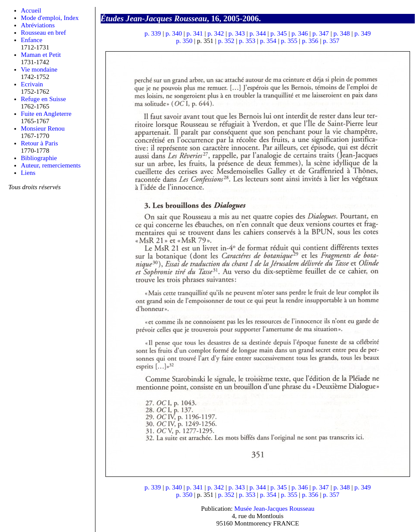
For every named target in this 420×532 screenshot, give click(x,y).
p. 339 (153, 33)
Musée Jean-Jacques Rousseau (274, 509)
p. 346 (300, 33)
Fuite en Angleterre (46, 114)
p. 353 (247, 41)
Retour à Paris (39, 143)
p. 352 (226, 41)
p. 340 (174, 33)
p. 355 (289, 41)
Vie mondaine (39, 69)
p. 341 (195, 33)
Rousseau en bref (43, 33)
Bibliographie (39, 158)
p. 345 (279, 33)
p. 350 (184, 41)
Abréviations (38, 25)
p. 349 (363, 33)
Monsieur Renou (43, 128)
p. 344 (258, 33)
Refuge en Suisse (43, 99)
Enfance (32, 40)
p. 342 (216, 33)
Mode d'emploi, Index (50, 18)
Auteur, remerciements (51, 165)
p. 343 (237, 33)
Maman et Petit (41, 55)
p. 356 (310, 41)
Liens (28, 173)
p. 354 (268, 41)
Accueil (31, 10)
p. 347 (321, 33)
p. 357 (331, 41)
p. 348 (341, 33)
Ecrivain (32, 84)
